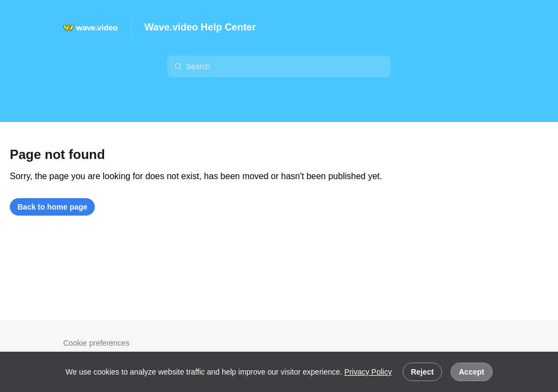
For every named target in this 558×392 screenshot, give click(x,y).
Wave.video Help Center (200, 27)
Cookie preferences (96, 343)
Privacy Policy (368, 372)
